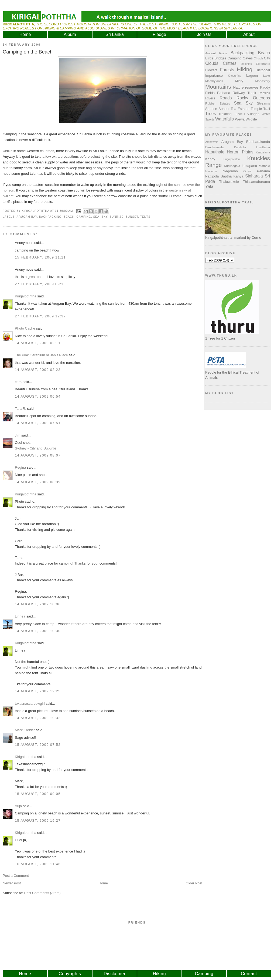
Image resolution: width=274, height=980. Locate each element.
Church (258, 58)
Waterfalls (225, 119)
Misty (239, 81)
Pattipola (212, 176)
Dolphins (246, 64)
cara (18, 382)
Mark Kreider (25, 730)
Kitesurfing (234, 76)
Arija (18, 806)
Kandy (210, 159)
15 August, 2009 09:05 (38, 794)
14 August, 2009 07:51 (38, 423)
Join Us (204, 34)
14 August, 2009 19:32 (38, 718)
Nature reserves (246, 87)
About (249, 34)
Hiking (245, 69)
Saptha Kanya (232, 176)
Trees (210, 114)
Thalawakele (229, 182)
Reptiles (264, 93)
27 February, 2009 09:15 (40, 284)
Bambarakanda (258, 142)
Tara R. (20, 409)
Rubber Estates (218, 103)
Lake (267, 75)
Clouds (212, 63)
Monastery (263, 81)
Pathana (224, 93)
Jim (18, 435)
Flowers (211, 70)
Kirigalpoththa (26, 296)
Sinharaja (254, 176)
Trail (267, 109)
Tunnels (239, 114)
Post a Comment (16, 876)
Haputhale (215, 152)
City (267, 58)
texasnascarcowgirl (30, 704)
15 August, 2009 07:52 (38, 745)
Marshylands (214, 81)
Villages (253, 114)
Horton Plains (240, 152)
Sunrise (117, 217)
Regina (21, 467)
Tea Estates (240, 109)
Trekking (225, 114)
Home (25, 34)
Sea (96, 217)
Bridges (220, 58)
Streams (263, 103)
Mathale (264, 166)
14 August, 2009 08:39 (38, 482)
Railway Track (244, 93)
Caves (248, 58)
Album (70, 34)
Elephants (263, 64)
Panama (263, 171)
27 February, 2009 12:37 (40, 316)
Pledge (159, 34)
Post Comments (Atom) (42, 893)
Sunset (132, 217)
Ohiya (247, 171)
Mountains (218, 87)
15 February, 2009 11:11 (40, 257)
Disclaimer (114, 974)
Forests (227, 70)
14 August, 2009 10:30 (38, 631)
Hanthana (263, 147)
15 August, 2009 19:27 (38, 820)
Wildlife (251, 119)
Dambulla (240, 147)
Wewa (240, 119)
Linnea (20, 616)
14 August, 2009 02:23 (38, 370)
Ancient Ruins (216, 53)
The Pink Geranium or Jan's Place (41, 355)
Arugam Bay (27, 217)
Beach (69, 217)
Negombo (230, 171)
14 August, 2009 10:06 (38, 604)
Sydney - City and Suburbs (36, 448)
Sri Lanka (115, 34)
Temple (256, 109)
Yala (209, 187)
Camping (84, 217)
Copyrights (70, 974)
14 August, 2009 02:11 (38, 343)
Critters (230, 63)
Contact (249, 974)
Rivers (210, 98)
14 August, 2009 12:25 (38, 691)
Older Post (194, 883)
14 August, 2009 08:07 (38, 455)
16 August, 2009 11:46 (38, 864)
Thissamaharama (256, 182)
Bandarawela (214, 147)
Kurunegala (232, 166)
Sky (105, 217)
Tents (145, 217)
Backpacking (50, 217)
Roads (226, 98)
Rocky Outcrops (253, 98)
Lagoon (252, 75)
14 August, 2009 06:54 (38, 396)
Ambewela (212, 142)
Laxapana (249, 166)
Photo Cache (25, 328)
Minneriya (211, 171)
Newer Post (12, 883)
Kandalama (263, 152)
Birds (209, 58)
